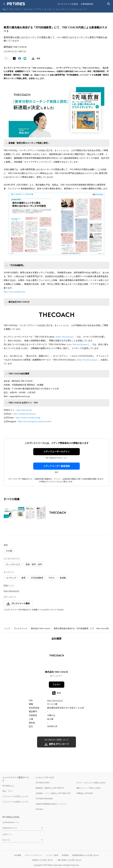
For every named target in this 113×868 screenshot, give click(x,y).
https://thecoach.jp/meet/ (78, 344)
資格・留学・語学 (34, 564)
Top (4, 9)
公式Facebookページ (11, 822)
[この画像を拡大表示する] (14, 513)
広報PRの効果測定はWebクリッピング (51, 804)
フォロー (56, 685)
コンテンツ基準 (52, 855)
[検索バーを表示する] (109, 4)
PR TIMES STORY (43, 783)
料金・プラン (8, 791)
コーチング (11, 578)
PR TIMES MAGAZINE (44, 799)
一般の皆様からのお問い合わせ (69, 860)
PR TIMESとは (8, 786)
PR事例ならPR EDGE (85, 793)
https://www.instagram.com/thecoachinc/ (35, 421)
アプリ (38, 9)
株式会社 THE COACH (41, 628)
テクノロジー (15, 9)
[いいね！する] (6, 58)
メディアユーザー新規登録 (56, 466)
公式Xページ (7, 834)
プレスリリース (21, 628)
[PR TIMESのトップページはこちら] (16, 4)
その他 (9, 551)
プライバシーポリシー (34, 855)
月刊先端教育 (37, 578)
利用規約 (65, 855)
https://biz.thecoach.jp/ (87, 360)
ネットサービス (13, 564)
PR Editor (40, 809)
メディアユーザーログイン (56, 452)
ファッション (77, 9)
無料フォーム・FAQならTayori (89, 788)
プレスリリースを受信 (68, 4)
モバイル (28, 9)
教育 (24, 578)
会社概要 (18, 855)
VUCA (51, 578)
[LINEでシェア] (25, 58)
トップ (7, 628)
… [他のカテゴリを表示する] (87, 9)
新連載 (63, 578)
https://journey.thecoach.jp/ (25, 414)
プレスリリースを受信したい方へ (16, 796)
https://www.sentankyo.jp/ (14, 292)
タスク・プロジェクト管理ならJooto (91, 783)
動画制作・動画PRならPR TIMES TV (50, 788)
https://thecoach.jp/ (65, 337)
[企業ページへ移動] (57, 656)
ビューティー (62, 9)
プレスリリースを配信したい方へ (16, 802)
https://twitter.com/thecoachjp (28, 418)
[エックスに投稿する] (14, 58)
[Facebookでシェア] (20, 58)
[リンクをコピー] (38, 58)
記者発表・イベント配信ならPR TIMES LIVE (53, 793)
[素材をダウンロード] (33, 58)
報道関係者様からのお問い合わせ (86, 855)
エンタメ (49, 9)
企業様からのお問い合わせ (42, 860)
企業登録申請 (87, 4)
